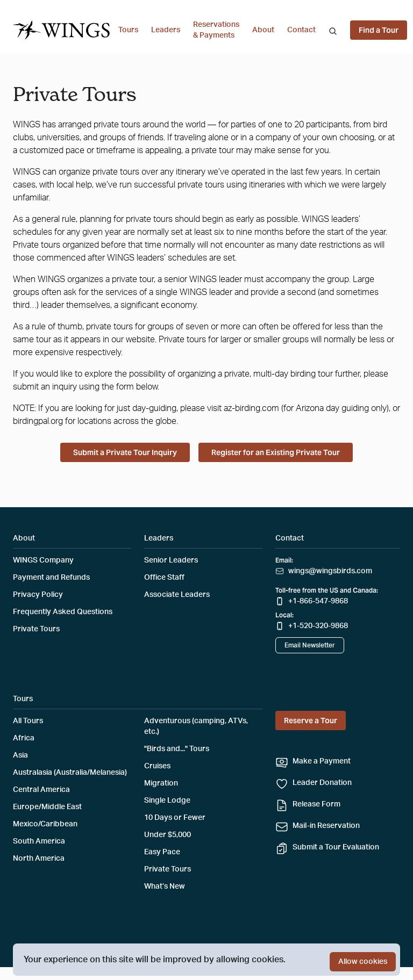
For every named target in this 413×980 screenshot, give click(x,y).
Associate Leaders (177, 595)
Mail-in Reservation (326, 826)
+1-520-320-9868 (318, 626)
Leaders (166, 30)
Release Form (316, 804)
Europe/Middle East (47, 807)
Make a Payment (322, 761)
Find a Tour (379, 30)
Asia (20, 755)
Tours (128, 30)
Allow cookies (363, 962)
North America (39, 859)
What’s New (165, 887)
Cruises (157, 766)
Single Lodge (167, 801)
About (263, 30)
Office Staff (164, 578)
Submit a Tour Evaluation (336, 847)
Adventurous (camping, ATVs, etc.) (196, 726)
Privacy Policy (38, 595)
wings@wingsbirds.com (330, 571)
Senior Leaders (171, 560)
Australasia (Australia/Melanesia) (70, 773)
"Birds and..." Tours (177, 749)
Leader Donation (322, 783)
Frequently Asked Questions (63, 612)
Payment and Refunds (51, 578)
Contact (301, 30)
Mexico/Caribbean (45, 824)
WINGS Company (43, 560)
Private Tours (36, 629)
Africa (24, 738)
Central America (41, 790)
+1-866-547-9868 (318, 601)
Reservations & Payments (216, 30)
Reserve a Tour (311, 720)
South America (39, 841)
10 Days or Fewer (175, 818)
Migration (161, 783)
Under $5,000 (168, 835)
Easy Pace (162, 852)
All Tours (28, 721)
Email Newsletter (310, 645)
